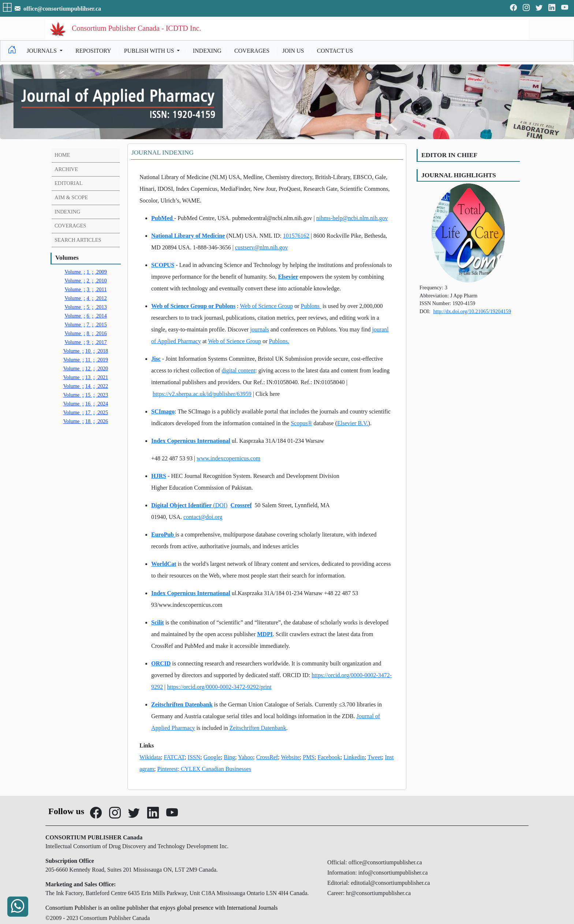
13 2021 (86, 377)
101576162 (296, 236)
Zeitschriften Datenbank (182, 704)
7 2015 (85, 324)
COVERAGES (252, 51)
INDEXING (207, 51)
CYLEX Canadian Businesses (216, 769)
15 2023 (86, 395)
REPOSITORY (93, 51)
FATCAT (174, 757)
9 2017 (85, 342)
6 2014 (85, 316)
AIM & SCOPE (71, 197)
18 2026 (86, 421)
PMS (309, 757)
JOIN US (293, 51)
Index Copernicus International (191, 441)
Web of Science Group (266, 306)
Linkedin (354, 757)
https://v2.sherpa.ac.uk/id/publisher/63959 (202, 394)
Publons (311, 306)
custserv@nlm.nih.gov (262, 247)
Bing (229, 757)
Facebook (329, 757)
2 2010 (85, 281)
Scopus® (301, 423)
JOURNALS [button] (42, 51)
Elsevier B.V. (353, 423)
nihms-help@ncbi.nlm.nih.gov (352, 218)
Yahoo (245, 757)
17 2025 (86, 412)
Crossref (241, 505)
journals (260, 329)
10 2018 (86, 351)
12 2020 (86, 368)
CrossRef (267, 757)
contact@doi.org (203, 517)
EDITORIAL (68, 183)
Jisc (156, 359)
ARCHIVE (66, 169)
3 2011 (86, 289)
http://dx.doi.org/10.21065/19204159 (472, 311)
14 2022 (86, 386)
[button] (8, 9)
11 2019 (86, 360)
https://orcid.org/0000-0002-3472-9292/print (219, 687)
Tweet (375, 757)
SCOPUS (163, 265)
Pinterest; (169, 769)
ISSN (194, 757)
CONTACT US (335, 51)
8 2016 (85, 333)
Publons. (279, 341)
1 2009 (85, 272)
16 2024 (86, 404)
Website (290, 757)
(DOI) (220, 505)
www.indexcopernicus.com (228, 458)
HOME (62, 155)
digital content (238, 370)
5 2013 (85, 307)
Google (212, 757)
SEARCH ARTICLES (78, 240)
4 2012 (85, 298)
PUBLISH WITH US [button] (150, 51)
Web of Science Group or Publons (193, 306)
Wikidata (150, 757)
